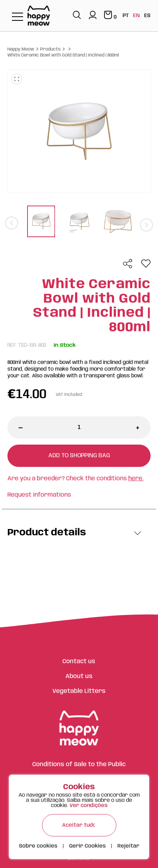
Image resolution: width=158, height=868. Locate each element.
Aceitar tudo (79, 825)
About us (79, 676)
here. (136, 479)
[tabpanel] (41, 222)
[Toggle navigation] (17, 17)
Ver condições (88, 806)
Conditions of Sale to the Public (79, 764)
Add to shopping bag (79, 456)
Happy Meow (21, 49)
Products (50, 49)
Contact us (79, 662)
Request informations (39, 495)
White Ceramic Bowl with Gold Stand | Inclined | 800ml (63, 55)
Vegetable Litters (79, 691)
